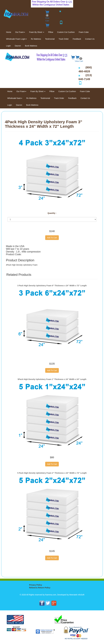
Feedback (77, 39)
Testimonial (50, 39)
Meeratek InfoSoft (77, 595)
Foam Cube (84, 32)
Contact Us (90, 39)
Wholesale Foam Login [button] (16, 39)
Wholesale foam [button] (15, 98)
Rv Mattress (36, 39)
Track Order (64, 39)
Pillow (51, 32)
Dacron (18, 46)
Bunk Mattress (31, 46)
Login (8, 46)
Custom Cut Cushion (66, 32)
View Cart (47, 15)
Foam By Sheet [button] (37, 32)
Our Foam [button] (20, 32)
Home (10, 32)
